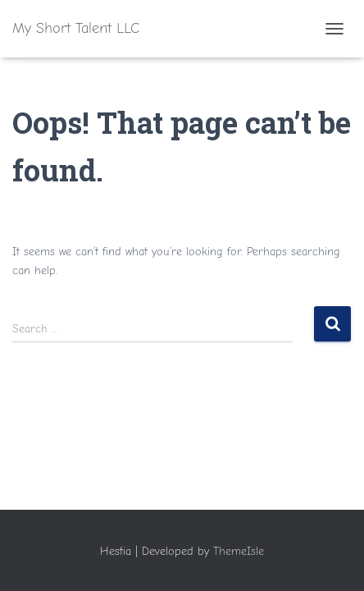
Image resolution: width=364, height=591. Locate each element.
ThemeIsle (239, 551)
